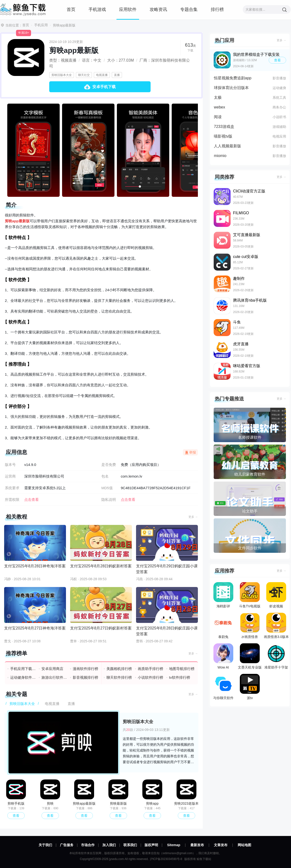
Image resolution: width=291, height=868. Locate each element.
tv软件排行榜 (180, 677)
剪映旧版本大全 (62, 75)
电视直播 (102, 75)
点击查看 (128, 500)
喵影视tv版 (223, 136)
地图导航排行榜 (182, 669)
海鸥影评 (223, 595)
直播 (117, 75)
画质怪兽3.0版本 (276, 626)
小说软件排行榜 (150, 677)
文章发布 (221, 845)
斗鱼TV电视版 (250, 595)
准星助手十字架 (276, 656)
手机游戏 (97, 9)
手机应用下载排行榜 (23, 669)
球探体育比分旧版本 (231, 88)
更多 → (193, 517)
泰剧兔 (223, 626)
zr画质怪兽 (250, 626)
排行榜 (217, 9)
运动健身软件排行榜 (23, 677)
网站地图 (244, 845)
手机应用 (41, 25)
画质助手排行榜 (150, 669)
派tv (250, 687)
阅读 (218, 117)
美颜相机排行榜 (119, 669)
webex (219, 107)
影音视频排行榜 (85, 677)
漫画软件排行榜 (85, 669)
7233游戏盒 (224, 127)
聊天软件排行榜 (119, 677)
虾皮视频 (276, 595)
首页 (71, 9)
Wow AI (223, 656)
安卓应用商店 (52, 669)
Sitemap (174, 845)
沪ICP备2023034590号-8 (166, 859)
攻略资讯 (158, 9)
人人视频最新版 (227, 146)
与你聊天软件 (223, 687)
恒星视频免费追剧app (233, 78)
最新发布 (197, 845)
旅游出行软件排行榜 (54, 677)
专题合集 (189, 9)
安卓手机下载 (104, 87)
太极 (218, 97)
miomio (220, 156)
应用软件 (128, 9)
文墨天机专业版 (250, 656)
